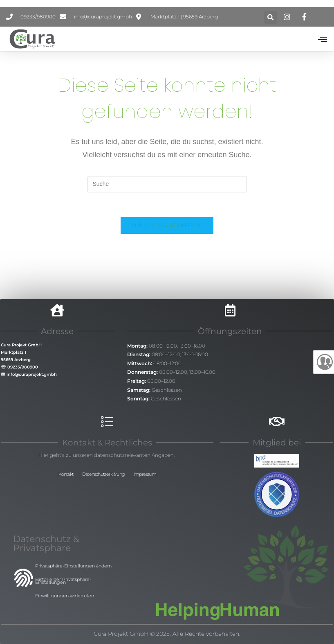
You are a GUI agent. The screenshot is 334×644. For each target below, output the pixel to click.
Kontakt (66, 474)
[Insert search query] (167, 184)
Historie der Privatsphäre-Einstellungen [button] (63, 581)
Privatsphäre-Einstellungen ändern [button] (73, 566)
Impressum (145, 474)
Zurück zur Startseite (167, 225)
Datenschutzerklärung (103, 474)
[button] (270, 17)
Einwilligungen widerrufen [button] (65, 596)
